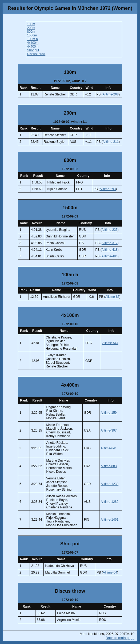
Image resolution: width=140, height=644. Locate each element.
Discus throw (36, 54)
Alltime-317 (110, 243)
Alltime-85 (112, 297)
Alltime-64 (110, 572)
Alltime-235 (110, 230)
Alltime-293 (108, 189)
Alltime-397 (109, 430)
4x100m (33, 43)
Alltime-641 (109, 448)
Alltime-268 (111, 94)
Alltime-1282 (110, 502)
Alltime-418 (110, 250)
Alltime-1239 (110, 484)
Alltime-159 (109, 413)
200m (31, 28)
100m (31, 24)
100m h (33, 39)
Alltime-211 (111, 142)
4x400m (33, 47)
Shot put (33, 50)
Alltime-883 (109, 466)
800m (31, 32)
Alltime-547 (110, 343)
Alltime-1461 (110, 520)
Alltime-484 (110, 256)
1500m (32, 35)
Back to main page (120, 638)
